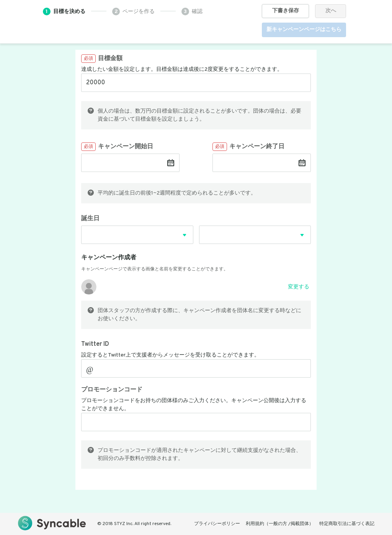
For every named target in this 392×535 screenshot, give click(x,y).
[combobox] (137, 239)
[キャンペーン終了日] (256, 163)
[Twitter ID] (201, 368)
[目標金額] (196, 83)
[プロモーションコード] (196, 422)
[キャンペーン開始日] (125, 163)
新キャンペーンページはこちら (304, 30)
